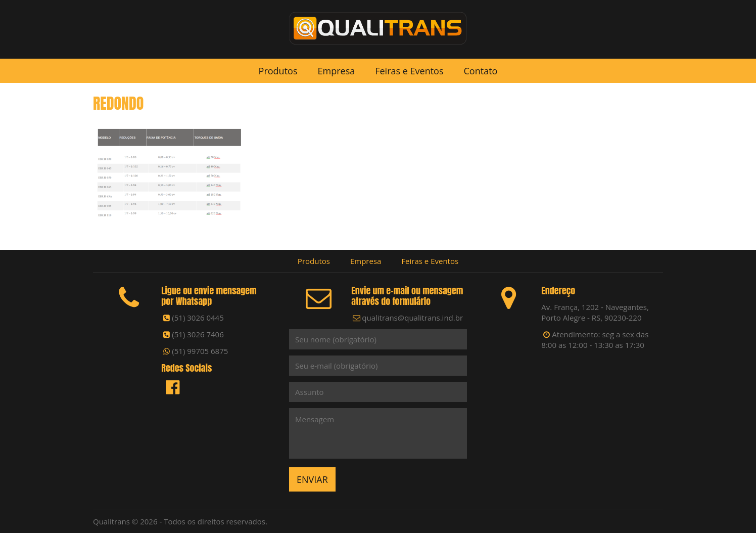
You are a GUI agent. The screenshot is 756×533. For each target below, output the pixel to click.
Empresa (336, 71)
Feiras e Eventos (409, 71)
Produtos (278, 71)
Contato (481, 71)
